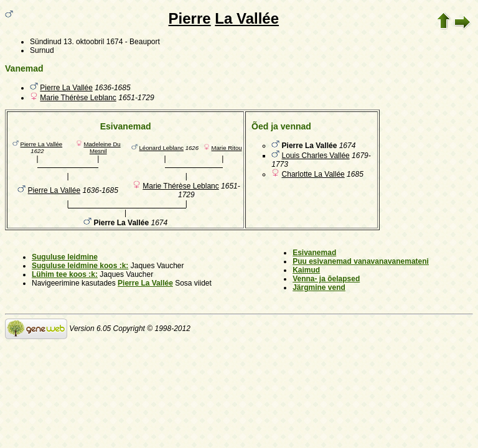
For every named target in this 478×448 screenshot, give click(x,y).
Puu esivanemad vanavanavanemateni (361, 261)
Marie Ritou (227, 148)
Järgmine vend (319, 287)
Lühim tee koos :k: (65, 274)
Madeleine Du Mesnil (102, 147)
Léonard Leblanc (162, 148)
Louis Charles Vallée (316, 156)
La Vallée (247, 18)
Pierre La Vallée (66, 88)
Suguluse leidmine (65, 257)
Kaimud (306, 270)
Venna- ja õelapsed (326, 279)
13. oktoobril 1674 (93, 42)
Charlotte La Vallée (313, 174)
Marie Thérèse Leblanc (78, 98)
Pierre (190, 18)
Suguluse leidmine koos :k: (80, 266)
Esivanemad (314, 253)
